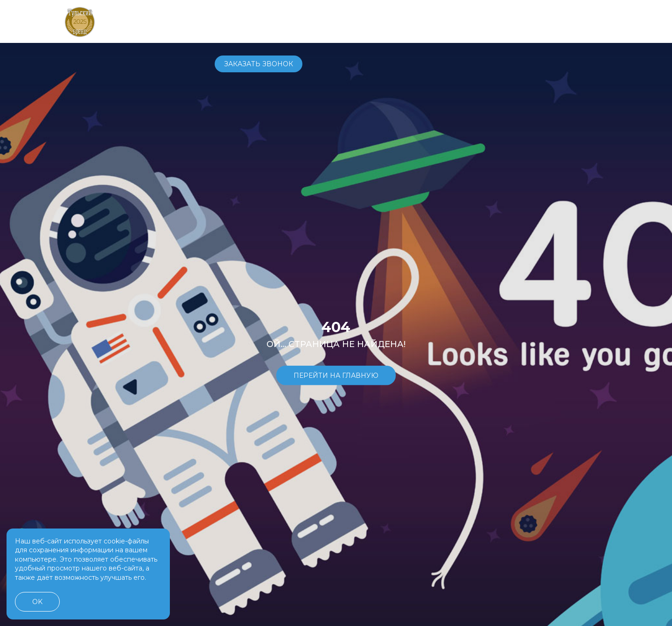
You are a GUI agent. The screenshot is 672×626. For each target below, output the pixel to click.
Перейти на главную (336, 375)
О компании (417, 21)
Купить (290, 21)
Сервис (329, 21)
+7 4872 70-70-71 (484, 21)
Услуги (368, 21)
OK (37, 602)
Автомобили (239, 21)
